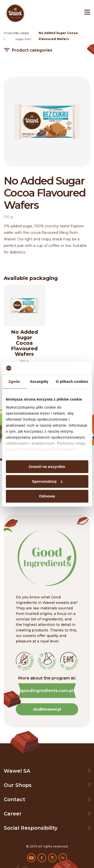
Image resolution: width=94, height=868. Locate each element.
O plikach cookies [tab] (72, 381)
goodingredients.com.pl (47, 691)
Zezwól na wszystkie (47, 467)
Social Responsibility (31, 828)
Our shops (18, 785)
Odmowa (47, 496)
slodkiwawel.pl (47, 709)
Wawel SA (17, 771)
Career (13, 814)
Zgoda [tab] (14, 381)
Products (10, 33)
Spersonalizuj (47, 481)
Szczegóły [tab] (39, 381)
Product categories (32, 50)
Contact (15, 799)
